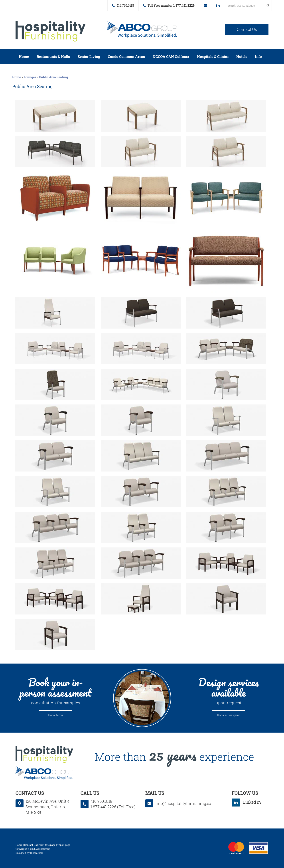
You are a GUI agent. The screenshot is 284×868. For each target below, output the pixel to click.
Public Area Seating (53, 77)
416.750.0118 (125, 5)
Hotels (242, 56)
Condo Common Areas (126, 56)
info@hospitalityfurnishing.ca (205, 5)
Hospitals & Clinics (213, 56)
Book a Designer (229, 715)
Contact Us (247, 29)
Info (258, 56)
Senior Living (89, 56)
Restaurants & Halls (53, 56)
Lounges (30, 77)
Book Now (56, 715)
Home (24, 56)
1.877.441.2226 (184, 5)
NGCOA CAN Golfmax (171, 56)
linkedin (218, 6)
